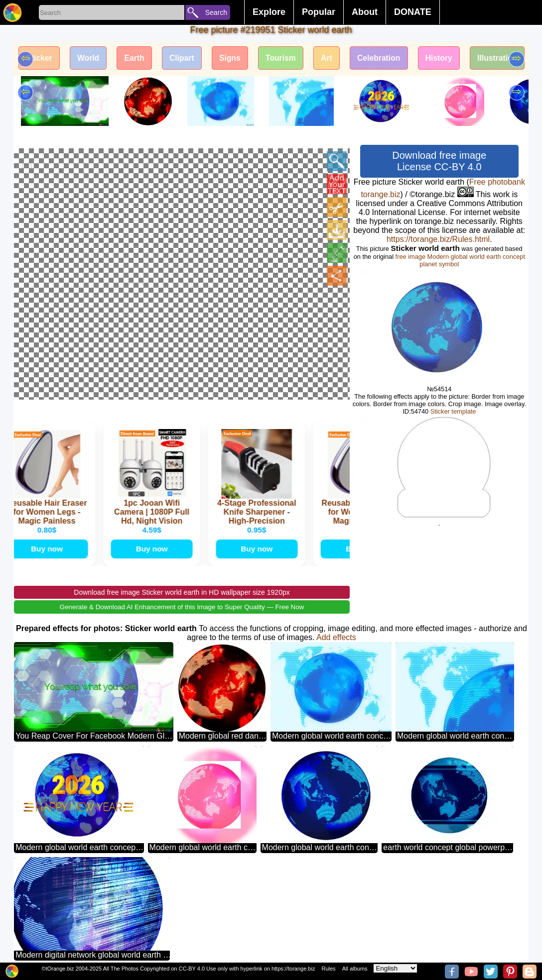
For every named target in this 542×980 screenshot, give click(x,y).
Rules (328, 969)
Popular (319, 12)
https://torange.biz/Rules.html (438, 239)
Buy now (49, 530)
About (365, 12)
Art (335, 58)
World (90, 58)
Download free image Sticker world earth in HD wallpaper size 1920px (182, 574)
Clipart (187, 58)
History (450, 58)
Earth (138, 58)
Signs (236, 58)
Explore (269, 12)
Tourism (288, 58)
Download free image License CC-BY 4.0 (439, 161)
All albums (355, 969)
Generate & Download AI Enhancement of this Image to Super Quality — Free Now (182, 589)
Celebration (389, 58)
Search (216, 12)
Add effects (336, 619)
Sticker (40, 58)
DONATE (413, 12)
